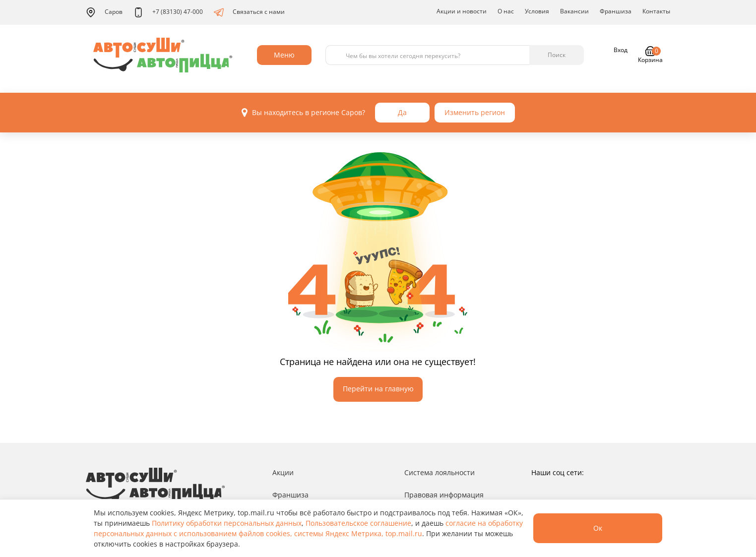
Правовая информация (444, 495)
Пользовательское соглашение (358, 523)
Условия (537, 11)
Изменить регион (475, 112)
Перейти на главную (378, 389)
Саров (104, 12)
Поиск (557, 55)
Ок (598, 528)
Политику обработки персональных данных (227, 523)
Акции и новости (462, 11)
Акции (283, 472)
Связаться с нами (249, 12)
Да (402, 112)
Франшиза (616, 11)
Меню (284, 55)
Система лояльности (440, 472)
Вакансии (574, 11)
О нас (506, 11)
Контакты (656, 11)
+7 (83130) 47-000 (168, 12)
